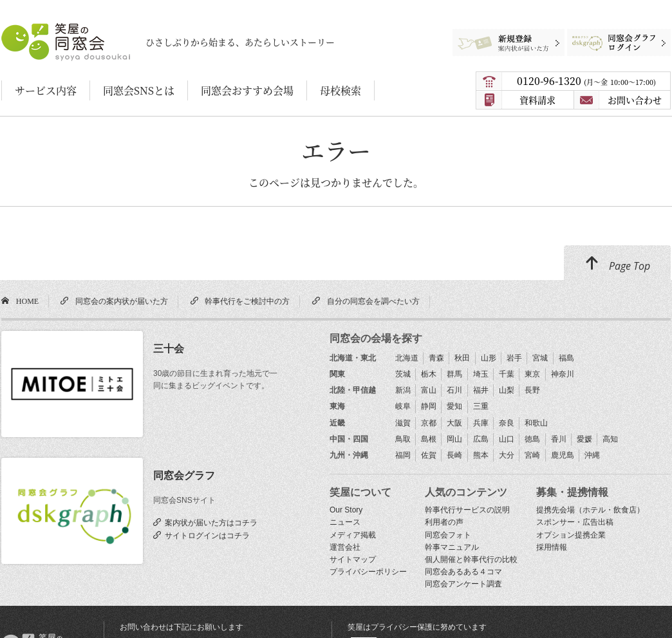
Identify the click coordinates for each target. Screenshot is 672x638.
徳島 (532, 439)
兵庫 (481, 423)
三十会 (169, 349)
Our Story (346, 510)
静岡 (429, 406)
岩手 (514, 358)
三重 (481, 406)
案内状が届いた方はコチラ (209, 522)
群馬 (454, 374)
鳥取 (403, 439)
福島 (566, 358)
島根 (429, 439)
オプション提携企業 (571, 535)
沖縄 (592, 455)
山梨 (507, 390)
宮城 (540, 358)
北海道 (407, 358)
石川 (454, 390)
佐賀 (429, 455)
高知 (610, 439)
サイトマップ (353, 559)
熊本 (481, 455)
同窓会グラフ (184, 475)
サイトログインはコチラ (205, 535)
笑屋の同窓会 (26, 29)
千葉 (507, 374)
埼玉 (481, 374)
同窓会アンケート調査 (463, 584)
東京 (532, 374)
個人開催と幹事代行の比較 (471, 559)
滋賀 (403, 423)
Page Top (617, 264)
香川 (559, 439)
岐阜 (403, 406)
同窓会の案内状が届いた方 (120, 301)
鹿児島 (563, 455)
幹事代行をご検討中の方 (245, 301)
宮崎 (532, 455)
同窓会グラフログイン (609, 35)
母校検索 (341, 90)
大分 (507, 455)
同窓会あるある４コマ (463, 572)
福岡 (403, 455)
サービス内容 (46, 90)
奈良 (507, 423)
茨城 (403, 374)
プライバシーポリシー (368, 572)
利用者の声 (444, 522)
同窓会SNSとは (139, 90)
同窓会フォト (448, 535)
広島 (481, 439)
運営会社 (345, 547)
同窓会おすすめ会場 (247, 90)
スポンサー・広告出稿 (575, 522)
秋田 (462, 358)
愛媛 (584, 439)
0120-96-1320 (586, 81)
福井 (481, 390)
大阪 (454, 423)
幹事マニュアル (452, 547)
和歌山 (536, 423)
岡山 (454, 439)
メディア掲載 (353, 535)
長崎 (454, 455)
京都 (429, 423)
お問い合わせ (635, 100)
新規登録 (503, 35)
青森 (436, 358)
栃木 (429, 374)
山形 (489, 358)
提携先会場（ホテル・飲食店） (590, 510)
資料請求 (537, 100)
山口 (507, 439)
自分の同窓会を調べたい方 (371, 301)
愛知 (454, 406)
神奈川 (563, 374)
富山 (429, 390)
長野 (532, 390)
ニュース (345, 522)
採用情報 (552, 547)
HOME (25, 301)
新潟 (403, 390)
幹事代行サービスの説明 (467, 510)
